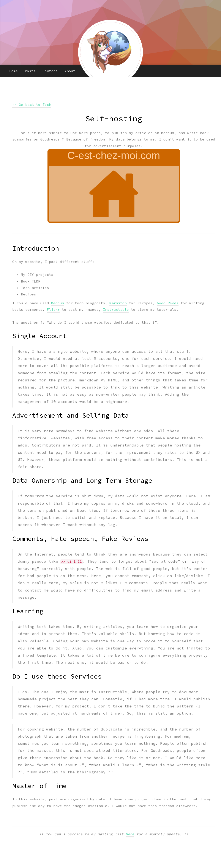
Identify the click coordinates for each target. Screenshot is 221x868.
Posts (30, 71)
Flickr (53, 309)
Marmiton (118, 303)
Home (14, 71)
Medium (58, 303)
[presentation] (102, 583)
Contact (50, 71)
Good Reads (168, 303)
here (130, 834)
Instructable (116, 309)
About (70, 71)
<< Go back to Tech (32, 105)
